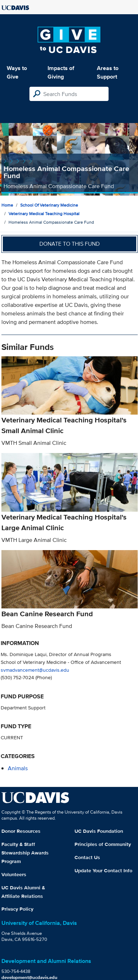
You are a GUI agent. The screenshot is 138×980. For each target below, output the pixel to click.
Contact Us (87, 857)
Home (7, 205)
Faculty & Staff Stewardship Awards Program (25, 853)
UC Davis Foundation (99, 831)
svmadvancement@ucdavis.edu (35, 670)
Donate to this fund (70, 244)
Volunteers (14, 874)
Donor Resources (21, 831)
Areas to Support (108, 72)
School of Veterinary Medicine (49, 205)
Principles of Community (103, 844)
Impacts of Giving (61, 72)
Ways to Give (17, 72)
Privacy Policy (17, 909)
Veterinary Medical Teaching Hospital (44, 214)
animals (18, 768)
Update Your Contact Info (103, 870)
